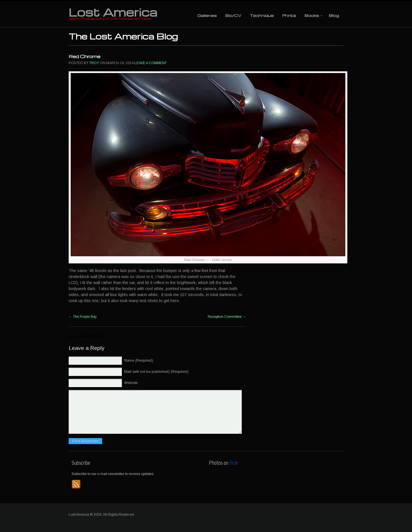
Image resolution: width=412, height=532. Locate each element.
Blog (334, 15)
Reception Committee (227, 317)
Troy (94, 63)
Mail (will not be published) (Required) (156, 372)
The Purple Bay (83, 317)
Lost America (113, 12)
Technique (262, 15)
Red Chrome (85, 56)
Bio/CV (233, 15)
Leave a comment (151, 63)
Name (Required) (139, 360)
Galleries (207, 15)
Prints (289, 15)
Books (312, 16)
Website (131, 383)
